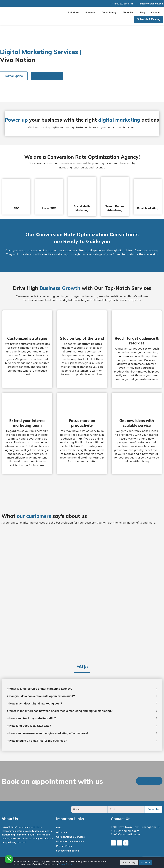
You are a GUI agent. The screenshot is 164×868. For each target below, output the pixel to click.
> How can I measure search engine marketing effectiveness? (52, 735)
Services (90, 13)
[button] (14, 76)
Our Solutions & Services (70, 839)
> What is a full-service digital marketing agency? (43, 689)
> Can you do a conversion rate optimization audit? (44, 697)
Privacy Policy (64, 848)
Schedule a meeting (149, 19)
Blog (142, 13)
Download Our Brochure (70, 844)
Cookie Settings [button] (129, 863)
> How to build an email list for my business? (40, 743)
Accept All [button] (146, 863)
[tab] (16, 197)
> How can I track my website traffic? (34, 720)
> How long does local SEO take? (31, 727)
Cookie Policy (65, 864)
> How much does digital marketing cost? (37, 704)
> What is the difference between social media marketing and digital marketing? (65, 712)
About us (128, 13)
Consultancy (109, 13)
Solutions (73, 13)
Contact (156, 13)
